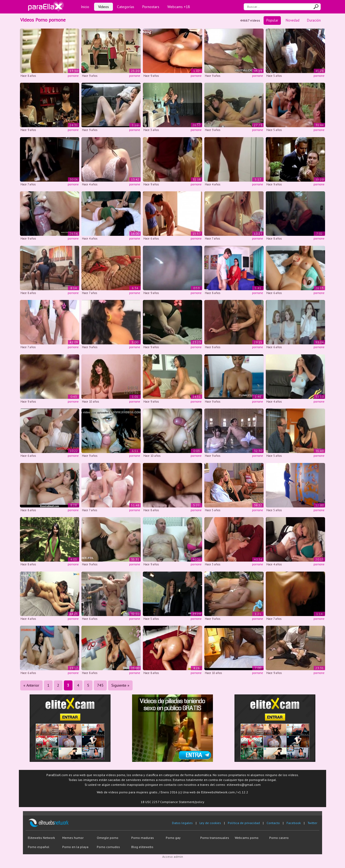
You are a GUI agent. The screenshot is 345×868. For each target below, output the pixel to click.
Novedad (293, 20)
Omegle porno (108, 838)
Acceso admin (173, 857)
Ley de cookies (210, 823)
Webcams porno (247, 838)
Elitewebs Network (41, 838)
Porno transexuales (215, 838)
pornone (73, 76)
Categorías (126, 7)
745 (100, 685)
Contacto (273, 823)
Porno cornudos (108, 847)
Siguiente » (120, 685)
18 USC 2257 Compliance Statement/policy (172, 802)
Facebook (294, 823)
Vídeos (103, 7)
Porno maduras (143, 838)
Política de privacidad (244, 823)
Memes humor (73, 838)
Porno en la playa (75, 847)
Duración (314, 20)
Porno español (39, 847)
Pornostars (151, 7)
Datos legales (182, 823)
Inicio (85, 7)
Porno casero (279, 838)
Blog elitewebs (142, 847)
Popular (272, 20)
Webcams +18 (179, 7)
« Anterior (31, 685)
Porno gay (173, 838)
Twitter (312, 823)
